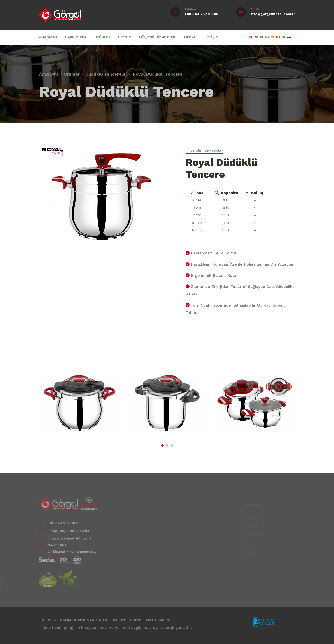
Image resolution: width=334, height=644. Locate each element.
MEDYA (190, 37)
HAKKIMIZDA (76, 37)
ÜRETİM (125, 37)
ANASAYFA (48, 37)
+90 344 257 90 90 (201, 14)
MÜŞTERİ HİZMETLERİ (158, 37)
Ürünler (72, 72)
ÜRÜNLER (102, 37)
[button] (163, 445)
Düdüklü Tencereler (106, 72)
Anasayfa (49, 72)
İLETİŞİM (211, 37)
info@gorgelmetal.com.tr (273, 14)
